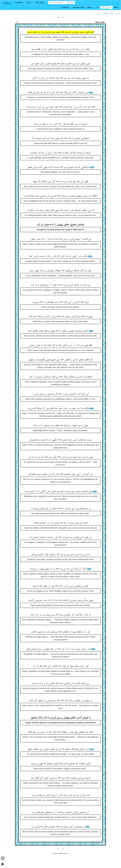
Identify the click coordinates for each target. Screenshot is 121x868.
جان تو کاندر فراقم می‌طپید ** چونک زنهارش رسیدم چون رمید (60, 271)
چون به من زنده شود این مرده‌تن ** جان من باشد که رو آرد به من (61, 457)
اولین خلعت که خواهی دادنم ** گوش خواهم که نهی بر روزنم (60, 764)
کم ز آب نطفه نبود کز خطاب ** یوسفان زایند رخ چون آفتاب (61, 632)
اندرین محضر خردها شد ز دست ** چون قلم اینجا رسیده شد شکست (60, 210)
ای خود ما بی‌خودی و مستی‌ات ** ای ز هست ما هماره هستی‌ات (60, 537)
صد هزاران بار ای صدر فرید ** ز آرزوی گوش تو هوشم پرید (60, 795)
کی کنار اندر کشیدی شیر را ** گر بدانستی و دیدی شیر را (61, 394)
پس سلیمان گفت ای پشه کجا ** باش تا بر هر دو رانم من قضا (58, 93)
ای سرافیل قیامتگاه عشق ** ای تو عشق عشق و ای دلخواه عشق (58, 749)
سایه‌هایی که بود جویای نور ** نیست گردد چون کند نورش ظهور (58, 167)
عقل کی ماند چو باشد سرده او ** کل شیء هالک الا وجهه (60, 182)
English (106, 13)
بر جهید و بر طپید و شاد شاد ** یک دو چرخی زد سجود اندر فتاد (61, 701)
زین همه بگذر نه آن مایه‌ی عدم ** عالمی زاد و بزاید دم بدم (60, 683)
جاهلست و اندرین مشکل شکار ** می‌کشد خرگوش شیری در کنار (60, 377)
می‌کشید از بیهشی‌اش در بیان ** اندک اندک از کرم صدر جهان (61, 239)
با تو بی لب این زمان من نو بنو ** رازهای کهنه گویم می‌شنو (61, 555)
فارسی (118, 14)
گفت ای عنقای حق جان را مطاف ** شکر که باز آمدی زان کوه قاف (60, 732)
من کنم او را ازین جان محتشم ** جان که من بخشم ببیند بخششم (61, 474)
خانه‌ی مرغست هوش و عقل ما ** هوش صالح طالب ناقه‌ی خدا (58, 331)
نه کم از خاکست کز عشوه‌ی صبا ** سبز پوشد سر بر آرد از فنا (60, 615)
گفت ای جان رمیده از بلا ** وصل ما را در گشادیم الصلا (60, 523)
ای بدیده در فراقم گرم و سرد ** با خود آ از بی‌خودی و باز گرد (60, 285)
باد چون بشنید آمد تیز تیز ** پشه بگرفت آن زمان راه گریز (61, 78)
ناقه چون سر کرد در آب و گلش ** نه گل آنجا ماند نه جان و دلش (60, 345)
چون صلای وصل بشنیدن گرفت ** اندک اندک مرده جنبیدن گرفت (61, 600)
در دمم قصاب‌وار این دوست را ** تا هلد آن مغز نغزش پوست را (60, 509)
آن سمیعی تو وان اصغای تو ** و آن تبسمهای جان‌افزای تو (60, 812)
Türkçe (112, 13)
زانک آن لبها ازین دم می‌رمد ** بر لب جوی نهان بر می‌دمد (58, 569)
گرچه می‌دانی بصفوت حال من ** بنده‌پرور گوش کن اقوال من (60, 778)
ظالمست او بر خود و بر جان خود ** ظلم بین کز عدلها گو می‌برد (58, 408)
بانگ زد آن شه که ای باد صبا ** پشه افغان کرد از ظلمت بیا (60, 49)
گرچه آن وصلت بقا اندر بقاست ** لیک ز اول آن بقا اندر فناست (61, 153)
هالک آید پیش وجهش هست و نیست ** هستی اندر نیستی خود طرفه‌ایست (61, 196)
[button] (19, 3)
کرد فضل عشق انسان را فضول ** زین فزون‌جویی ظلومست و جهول (61, 360)
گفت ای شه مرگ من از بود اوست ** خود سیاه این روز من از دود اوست (61, 107)
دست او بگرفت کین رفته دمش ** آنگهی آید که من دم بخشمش (61, 440)
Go (110, 7)
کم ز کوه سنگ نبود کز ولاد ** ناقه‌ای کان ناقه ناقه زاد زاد (61, 666)
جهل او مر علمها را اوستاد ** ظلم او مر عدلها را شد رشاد (60, 426)
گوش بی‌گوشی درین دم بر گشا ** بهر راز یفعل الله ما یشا (61, 586)
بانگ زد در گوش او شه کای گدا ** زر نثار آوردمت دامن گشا (58, 256)
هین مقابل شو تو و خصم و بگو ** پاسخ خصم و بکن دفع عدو (60, 64)
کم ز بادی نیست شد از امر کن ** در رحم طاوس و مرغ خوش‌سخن (58, 649)
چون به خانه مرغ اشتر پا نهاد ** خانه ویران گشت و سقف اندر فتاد (61, 317)
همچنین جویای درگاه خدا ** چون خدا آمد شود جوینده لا (60, 138)
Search (71, 3)
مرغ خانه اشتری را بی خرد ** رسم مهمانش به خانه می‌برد (61, 302)
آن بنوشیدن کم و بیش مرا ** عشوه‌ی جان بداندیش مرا (58, 827)
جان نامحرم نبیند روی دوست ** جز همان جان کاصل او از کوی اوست (58, 491)
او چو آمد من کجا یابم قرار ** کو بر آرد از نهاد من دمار (60, 124)
